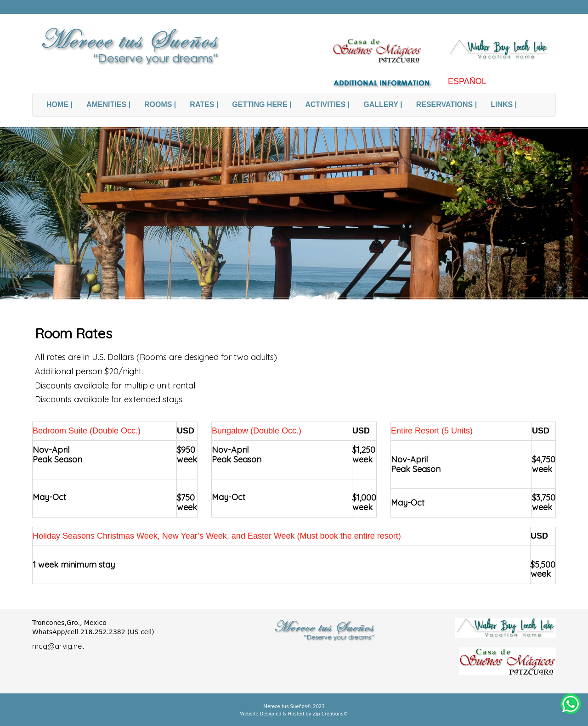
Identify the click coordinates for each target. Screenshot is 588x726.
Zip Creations (328, 714)
